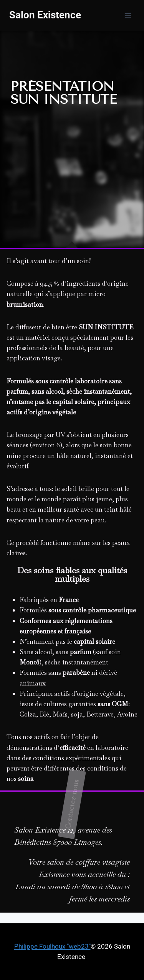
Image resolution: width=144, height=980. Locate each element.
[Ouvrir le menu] (128, 15)
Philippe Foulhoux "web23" (52, 946)
